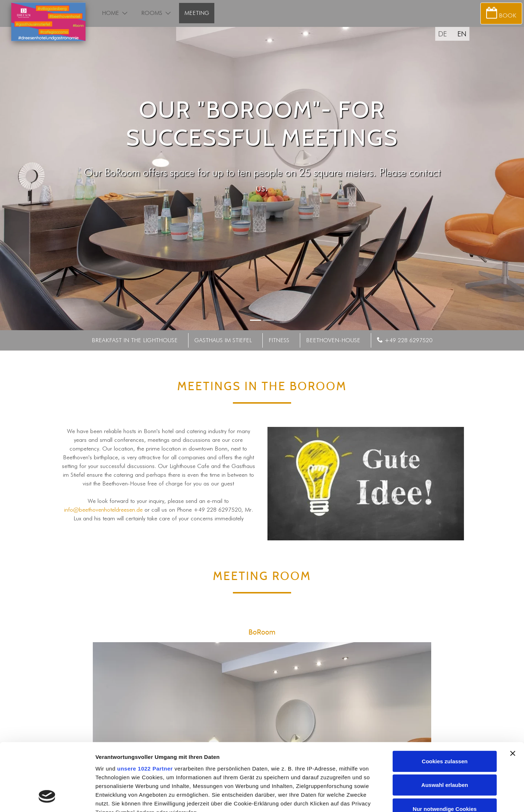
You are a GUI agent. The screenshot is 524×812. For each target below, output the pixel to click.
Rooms (152, 13)
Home (110, 13)
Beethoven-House (333, 340)
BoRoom (262, 633)
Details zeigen (387, 798)
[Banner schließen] (513, 693)
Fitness (279, 340)
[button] (125, 13)
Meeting (197, 13)
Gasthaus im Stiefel (223, 340)
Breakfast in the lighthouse (135, 340)
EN (462, 34)
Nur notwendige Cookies (445, 749)
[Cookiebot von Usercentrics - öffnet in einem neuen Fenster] (47, 798)
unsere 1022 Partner (145, 708)
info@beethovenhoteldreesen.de (103, 510)
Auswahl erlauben (445, 725)
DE (442, 34)
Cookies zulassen (445, 701)
